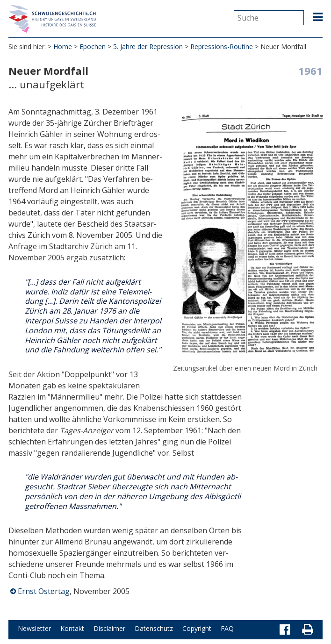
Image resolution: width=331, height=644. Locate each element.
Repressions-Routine (222, 47)
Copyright (197, 628)
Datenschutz (154, 628)
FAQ (227, 628)
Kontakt (72, 628)
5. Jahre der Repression (148, 47)
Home (63, 47)
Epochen (93, 47)
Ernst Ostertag (44, 591)
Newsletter (34, 628)
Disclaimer (109, 628)
